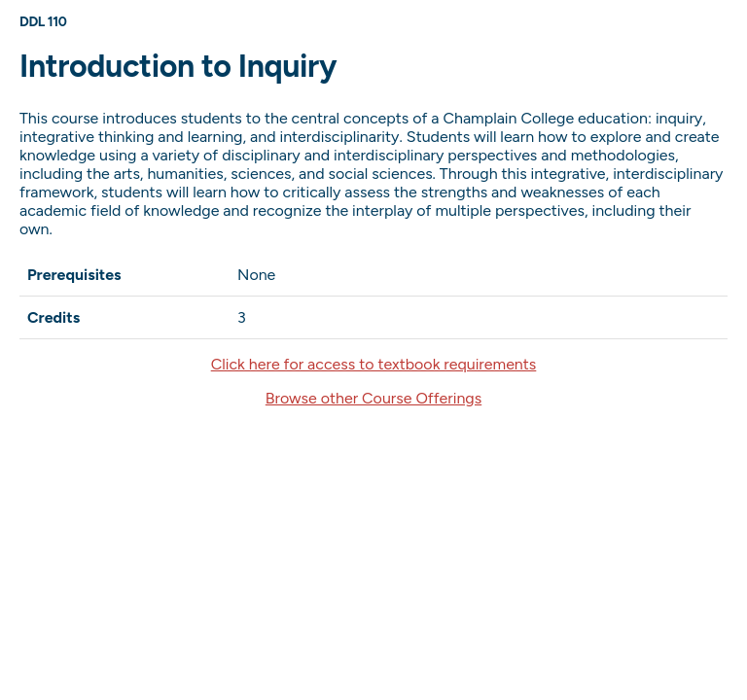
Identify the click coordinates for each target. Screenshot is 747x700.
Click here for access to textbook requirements (374, 364)
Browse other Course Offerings (373, 398)
